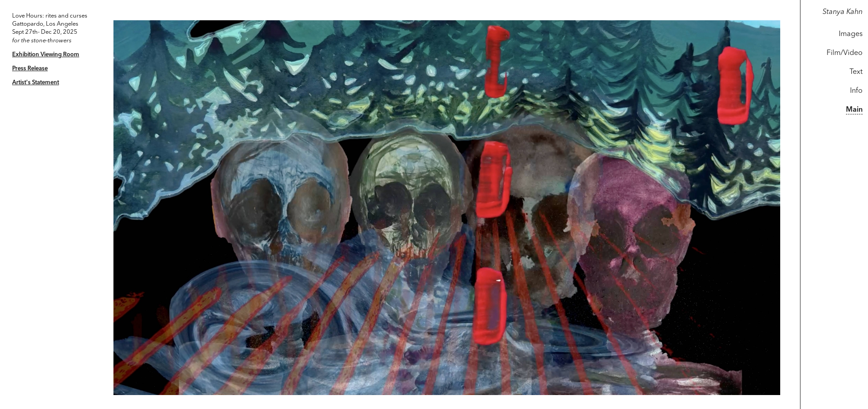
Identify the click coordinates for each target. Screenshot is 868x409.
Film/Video (845, 53)
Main (854, 110)
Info (856, 91)
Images (851, 34)
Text (856, 72)
